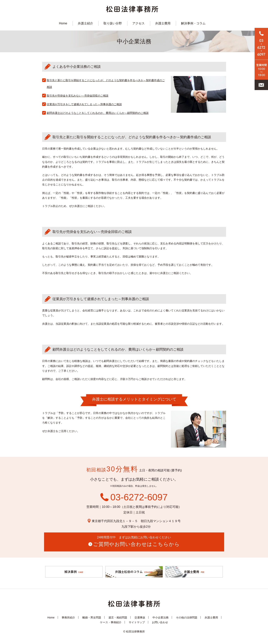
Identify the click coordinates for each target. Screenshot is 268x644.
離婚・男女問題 (92, 617)
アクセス (139, 23)
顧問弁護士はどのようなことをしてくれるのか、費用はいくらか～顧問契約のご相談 (98, 113)
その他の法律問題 (187, 617)
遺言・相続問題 (118, 617)
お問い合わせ (160, 622)
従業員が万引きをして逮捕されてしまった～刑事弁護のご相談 (84, 104)
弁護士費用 (163, 23)
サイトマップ (137, 622)
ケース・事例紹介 (111, 622)
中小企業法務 (161, 617)
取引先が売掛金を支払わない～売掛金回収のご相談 (78, 96)
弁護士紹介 (85, 23)
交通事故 (140, 617)
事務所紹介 (68, 617)
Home (63, 23)
